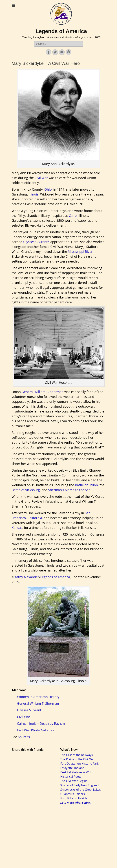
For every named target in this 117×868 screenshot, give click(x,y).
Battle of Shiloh (86, 485)
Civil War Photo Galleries (36, 730)
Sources (24, 737)
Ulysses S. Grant (29, 710)
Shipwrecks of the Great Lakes (81, 790)
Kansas (17, 528)
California (35, 518)
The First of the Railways (77, 755)
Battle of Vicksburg (26, 490)
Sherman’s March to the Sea (69, 490)
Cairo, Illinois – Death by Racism (41, 723)
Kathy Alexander (27, 577)
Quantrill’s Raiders (73, 794)
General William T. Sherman (43, 392)
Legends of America (61, 31)
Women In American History (38, 697)
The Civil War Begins (74, 781)
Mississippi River (80, 252)
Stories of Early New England (80, 785)
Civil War (41, 178)
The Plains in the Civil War (78, 759)
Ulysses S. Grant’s (36, 242)
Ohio (48, 189)
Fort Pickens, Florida (74, 798)
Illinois (34, 194)
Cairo (73, 216)
